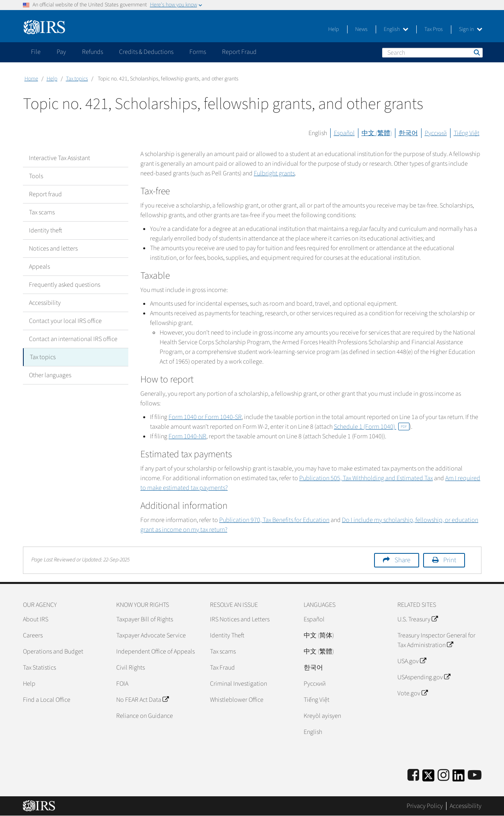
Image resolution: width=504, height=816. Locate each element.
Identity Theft (227, 635)
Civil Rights (131, 668)
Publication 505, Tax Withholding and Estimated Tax (366, 478)
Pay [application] (61, 52)
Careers (33, 635)
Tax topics (77, 79)
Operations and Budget (53, 652)
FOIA (122, 684)
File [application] (36, 52)
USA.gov (412, 661)
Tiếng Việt (467, 133)
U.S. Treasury (418, 619)
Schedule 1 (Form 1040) (372, 427)
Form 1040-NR (187, 436)
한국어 (408, 133)
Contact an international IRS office (73, 339)
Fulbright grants (274, 173)
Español (344, 133)
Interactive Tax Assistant (60, 158)
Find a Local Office (47, 700)
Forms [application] (198, 52)
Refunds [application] (93, 52)
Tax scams (42, 212)
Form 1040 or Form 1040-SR (205, 417)
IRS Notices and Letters (240, 619)
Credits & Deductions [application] (146, 52)
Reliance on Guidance (145, 716)
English (396, 29)
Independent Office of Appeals (155, 652)
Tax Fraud (222, 668)
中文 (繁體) (377, 133)
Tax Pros (434, 29)
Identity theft (45, 230)
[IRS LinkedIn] (459, 778)
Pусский (315, 684)
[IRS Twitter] (428, 778)
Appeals (39, 267)
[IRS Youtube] (475, 776)
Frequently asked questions (65, 285)
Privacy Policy (425, 806)
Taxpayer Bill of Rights (145, 619)
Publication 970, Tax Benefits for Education (274, 520)
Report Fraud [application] (239, 52)
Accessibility (45, 303)
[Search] (432, 53)
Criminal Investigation (239, 684)
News (361, 29)
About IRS (36, 619)
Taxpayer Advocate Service (151, 635)
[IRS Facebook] (413, 776)
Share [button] (402, 560)
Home (31, 79)
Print (450, 560)
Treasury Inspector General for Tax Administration (436, 640)
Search (476, 52)
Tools (36, 176)
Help (334, 29)
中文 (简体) (319, 635)
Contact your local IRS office (65, 321)
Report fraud (45, 194)
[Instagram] (443, 776)
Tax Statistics (39, 668)
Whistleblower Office (237, 700)
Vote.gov (412, 693)
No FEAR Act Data (142, 700)
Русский (436, 133)
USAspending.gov (424, 677)
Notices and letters (53, 249)
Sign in (471, 29)
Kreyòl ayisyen (322, 716)
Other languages (50, 375)
